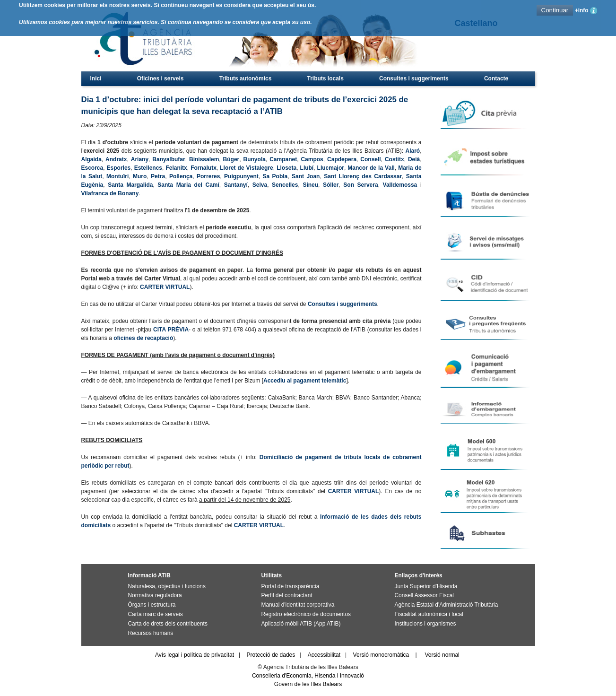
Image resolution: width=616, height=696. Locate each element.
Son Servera (360, 185)
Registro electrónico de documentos (306, 614)
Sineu (310, 185)
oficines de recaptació (143, 338)
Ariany (140, 159)
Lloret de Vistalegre (247, 168)
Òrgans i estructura (152, 605)
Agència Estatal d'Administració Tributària (447, 605)
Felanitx (176, 168)
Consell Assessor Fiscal (424, 595)
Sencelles (285, 185)
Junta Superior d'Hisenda (426, 586)
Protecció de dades (271, 655)
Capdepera (342, 159)
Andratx (116, 159)
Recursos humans (151, 633)
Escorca (92, 168)
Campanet (283, 159)
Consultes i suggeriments (414, 78)
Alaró (412, 151)
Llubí (307, 168)
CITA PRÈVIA (171, 330)
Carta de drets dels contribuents (168, 624)
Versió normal (442, 655)
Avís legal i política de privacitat (195, 655)
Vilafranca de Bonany (110, 193)
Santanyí (236, 185)
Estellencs (148, 168)
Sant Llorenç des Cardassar (363, 176)
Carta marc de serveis (156, 614)
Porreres (208, 176)
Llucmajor (331, 168)
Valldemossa (400, 185)
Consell (370, 159)
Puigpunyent (241, 176)
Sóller (331, 185)
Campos (312, 159)
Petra (158, 176)
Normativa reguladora (155, 595)
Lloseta (286, 168)
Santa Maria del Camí (188, 185)
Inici (96, 78)
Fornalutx (204, 168)
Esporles (119, 168)
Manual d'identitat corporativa (298, 605)
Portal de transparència (291, 586)
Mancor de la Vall (371, 168)
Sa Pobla (275, 176)
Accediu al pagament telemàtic (305, 381)
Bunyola (255, 159)
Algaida (91, 159)
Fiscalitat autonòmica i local (429, 614)
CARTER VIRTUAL (165, 287)
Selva (260, 185)
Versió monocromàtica (381, 655)
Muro (140, 176)
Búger (231, 159)
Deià (414, 159)
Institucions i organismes (425, 624)
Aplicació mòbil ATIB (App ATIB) (301, 624)
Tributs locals (325, 78)
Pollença (181, 176)
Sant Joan (306, 176)
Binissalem (204, 159)
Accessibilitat (324, 655)
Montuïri (117, 176)
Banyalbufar (169, 159)
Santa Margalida (130, 185)
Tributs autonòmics (246, 78)
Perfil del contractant (287, 595)
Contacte (496, 78)
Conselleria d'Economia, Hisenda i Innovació (308, 676)
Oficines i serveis (161, 78)
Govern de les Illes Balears (308, 684)
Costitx (395, 159)
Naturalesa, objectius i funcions (167, 586)
